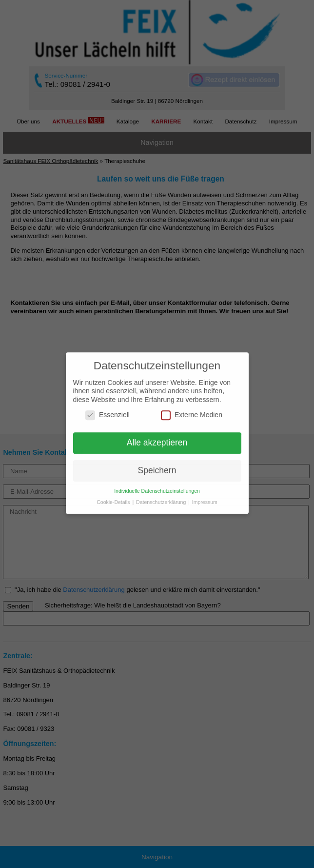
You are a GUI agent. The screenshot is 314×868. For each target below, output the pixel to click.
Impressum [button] (205, 498)
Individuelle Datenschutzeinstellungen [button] (157, 487)
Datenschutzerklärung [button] (162, 498)
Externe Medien (192, 412)
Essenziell (108, 412)
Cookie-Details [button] (114, 498)
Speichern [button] (157, 466)
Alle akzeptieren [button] (157, 439)
